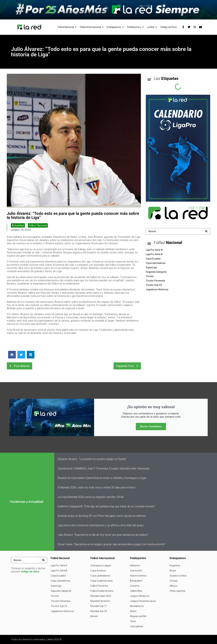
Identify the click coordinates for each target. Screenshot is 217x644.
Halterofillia (136, 591)
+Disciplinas (137, 626)
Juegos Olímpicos (140, 596)
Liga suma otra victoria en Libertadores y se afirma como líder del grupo (101, 525)
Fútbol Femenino (99, 586)
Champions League (101, 566)
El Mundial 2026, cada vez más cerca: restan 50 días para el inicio (97, 487)
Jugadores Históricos (62, 611)
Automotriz (136, 571)
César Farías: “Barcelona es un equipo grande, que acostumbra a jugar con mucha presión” (111, 544)
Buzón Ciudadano (151, 426)
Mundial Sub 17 (99, 606)
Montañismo (137, 606)
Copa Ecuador (58, 576)
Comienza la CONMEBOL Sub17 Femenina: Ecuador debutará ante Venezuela (103, 468)
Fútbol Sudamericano (102, 591)
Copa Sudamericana (101, 581)
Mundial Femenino (100, 601)
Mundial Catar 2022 (101, 596)
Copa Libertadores (61, 581)
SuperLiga (56, 586)
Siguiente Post (128, 366)
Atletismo (135, 566)
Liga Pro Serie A (59, 566)
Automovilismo (138, 576)
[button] (12, 355)
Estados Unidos (178, 576)
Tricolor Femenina (60, 601)
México (174, 586)
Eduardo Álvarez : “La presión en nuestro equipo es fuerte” (92, 459)
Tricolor (55, 596)
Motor (133, 611)
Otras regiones (178, 591)
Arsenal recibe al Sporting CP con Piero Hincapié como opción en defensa (102, 516)
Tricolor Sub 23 (59, 606)
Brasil (173, 571)
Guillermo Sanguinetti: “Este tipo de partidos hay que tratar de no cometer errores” (106, 506)
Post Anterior (19, 366)
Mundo (94, 616)
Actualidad (18, 225)
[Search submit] (206, 231)
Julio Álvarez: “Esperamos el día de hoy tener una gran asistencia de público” (103, 535)
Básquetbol (136, 581)
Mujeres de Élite (138, 616)
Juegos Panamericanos (143, 601)
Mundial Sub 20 (99, 611)
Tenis (133, 621)
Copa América (98, 571)
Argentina (175, 566)
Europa (174, 581)
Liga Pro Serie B (59, 571)
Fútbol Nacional (38, 225)
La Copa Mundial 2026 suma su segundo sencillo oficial (91, 497)
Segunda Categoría (61, 591)
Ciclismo (135, 586)
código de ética (30, 572)
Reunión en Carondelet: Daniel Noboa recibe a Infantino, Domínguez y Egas (102, 478)
